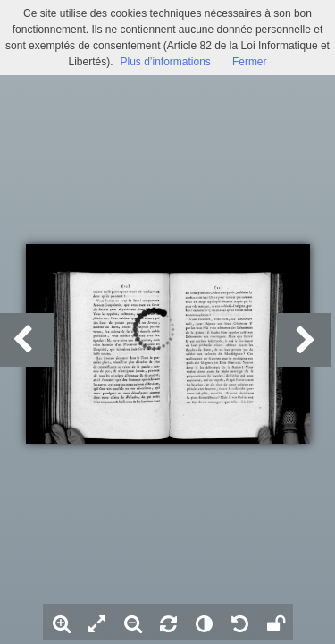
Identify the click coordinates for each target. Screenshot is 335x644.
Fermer (250, 62)
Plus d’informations (165, 62)
